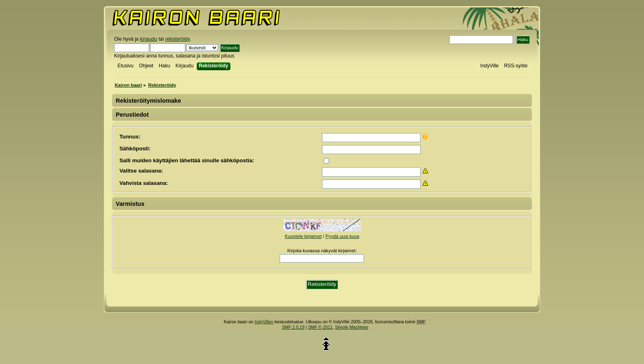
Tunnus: (130, 137)
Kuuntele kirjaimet (304, 236)
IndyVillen (264, 322)
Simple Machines (352, 327)
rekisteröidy (177, 39)
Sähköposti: (135, 149)
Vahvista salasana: (144, 183)
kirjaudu (149, 39)
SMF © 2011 (320, 327)
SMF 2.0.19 (293, 327)
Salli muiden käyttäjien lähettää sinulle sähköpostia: (187, 160)
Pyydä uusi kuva (342, 236)
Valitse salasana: (141, 171)
